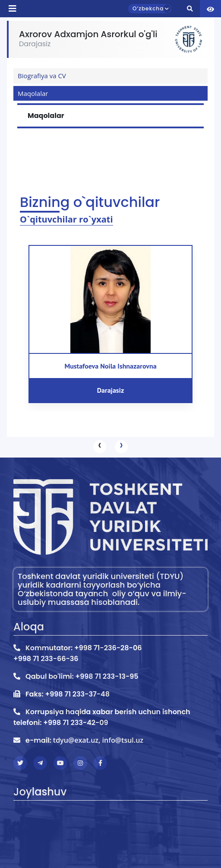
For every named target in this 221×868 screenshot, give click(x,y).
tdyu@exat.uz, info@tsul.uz (98, 740)
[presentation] (100, 447)
